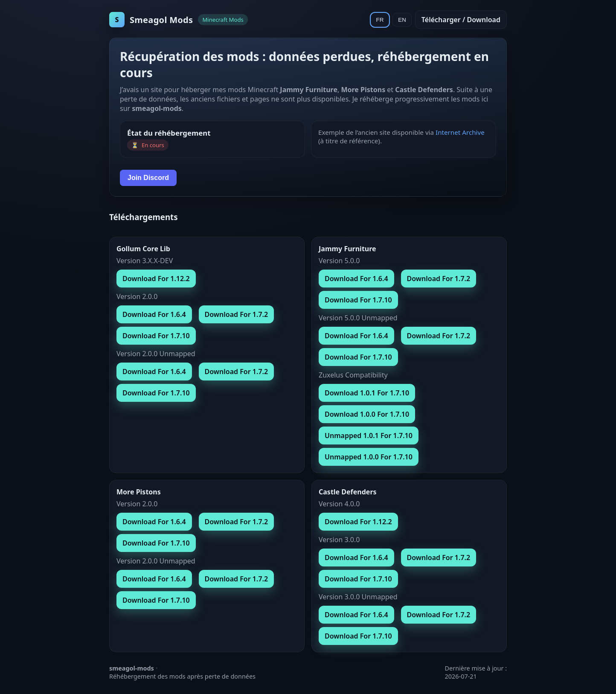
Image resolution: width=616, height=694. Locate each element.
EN (402, 20)
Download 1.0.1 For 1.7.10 (367, 393)
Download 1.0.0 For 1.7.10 (367, 414)
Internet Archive (460, 132)
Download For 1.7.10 (156, 336)
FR (380, 20)
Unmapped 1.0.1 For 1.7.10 (369, 436)
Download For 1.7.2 (237, 314)
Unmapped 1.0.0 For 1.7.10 (369, 457)
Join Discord (148, 178)
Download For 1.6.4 (154, 314)
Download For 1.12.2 (156, 279)
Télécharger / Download (461, 20)
